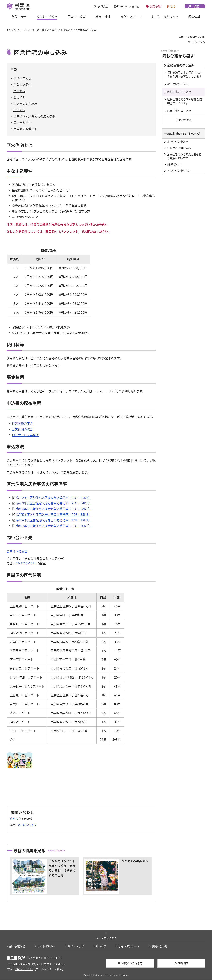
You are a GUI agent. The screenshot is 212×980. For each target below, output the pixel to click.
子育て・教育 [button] (77, 17)
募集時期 (19, 98)
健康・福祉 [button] (103, 17)
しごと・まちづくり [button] (165, 17)
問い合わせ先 (22, 123)
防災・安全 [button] (19, 17)
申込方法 (19, 110)
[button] (101, 6)
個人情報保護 (17, 947)
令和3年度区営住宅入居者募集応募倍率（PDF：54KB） (54, 504)
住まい (46, 30)
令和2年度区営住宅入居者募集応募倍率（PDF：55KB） (54, 498)
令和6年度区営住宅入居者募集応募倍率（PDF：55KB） (54, 521)
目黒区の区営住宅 (25, 129)
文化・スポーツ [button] (131, 17)
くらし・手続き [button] (47, 17)
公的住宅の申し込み (62, 30)
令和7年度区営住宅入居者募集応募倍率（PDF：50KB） (54, 526)
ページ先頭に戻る (106, 938)
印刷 (175, 37)
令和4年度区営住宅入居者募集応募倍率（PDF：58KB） (54, 509)
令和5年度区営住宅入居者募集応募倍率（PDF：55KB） (54, 515)
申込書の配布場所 (25, 104)
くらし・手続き (31, 30)
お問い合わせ (159, 947)
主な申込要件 (22, 85)
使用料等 (19, 92)
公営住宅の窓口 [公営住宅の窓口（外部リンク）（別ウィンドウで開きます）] (22, 430)
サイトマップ (76, 947)
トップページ (13, 30)
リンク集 (101, 947)
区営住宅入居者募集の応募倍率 (34, 117)
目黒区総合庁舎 (22, 424)
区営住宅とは (22, 79)
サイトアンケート (129, 947)
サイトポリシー (46, 947)
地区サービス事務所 (25, 435)
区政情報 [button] (194, 17)
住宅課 (14, 819)
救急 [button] (173, 6)
